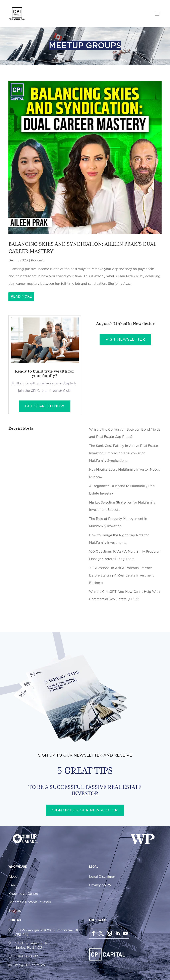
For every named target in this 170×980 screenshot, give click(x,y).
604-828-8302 (26, 956)
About (13, 877)
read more (21, 297)
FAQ (12, 885)
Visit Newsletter (125, 340)
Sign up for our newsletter (85, 811)
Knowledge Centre (23, 894)
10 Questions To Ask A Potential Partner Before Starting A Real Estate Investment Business (121, 576)
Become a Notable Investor (30, 902)
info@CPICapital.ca (30, 965)
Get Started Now (45, 407)
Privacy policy (100, 885)
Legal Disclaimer (102, 877)
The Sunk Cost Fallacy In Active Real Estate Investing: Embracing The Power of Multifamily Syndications (123, 453)
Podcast (37, 260)
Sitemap (15, 911)
